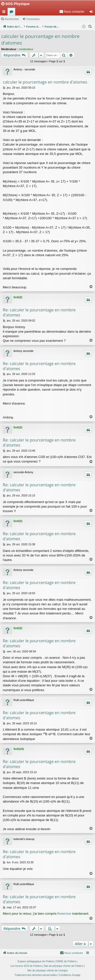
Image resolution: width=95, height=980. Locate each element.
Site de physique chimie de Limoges (47, 971)
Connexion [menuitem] (92, 13)
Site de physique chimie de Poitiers (64, 966)
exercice (65, 914)
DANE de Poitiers (66, 961)
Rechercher (12, 19)
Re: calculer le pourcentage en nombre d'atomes (39, 312)
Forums (12, 13)
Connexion (33, 19)
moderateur (26, 49)
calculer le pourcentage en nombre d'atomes (40, 40)
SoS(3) (18, 297)
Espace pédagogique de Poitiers (36, 961)
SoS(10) (19, 749)
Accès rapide (5, 13)
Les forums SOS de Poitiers (26, 966)
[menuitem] (72, 12)
